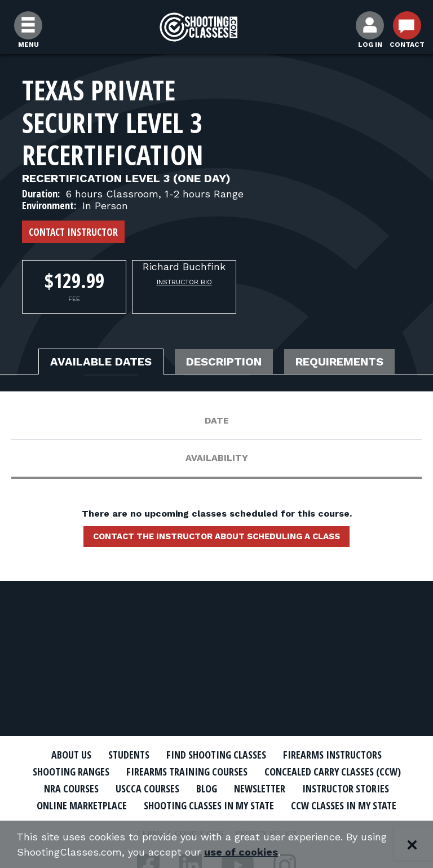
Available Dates (101, 362)
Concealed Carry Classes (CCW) (333, 772)
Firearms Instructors (332, 755)
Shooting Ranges (71, 772)
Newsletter (260, 788)
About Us (71, 755)
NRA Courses (71, 788)
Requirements (339, 362)
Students (129, 755)
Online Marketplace (82, 805)
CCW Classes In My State (344, 805)
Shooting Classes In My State (209, 805)
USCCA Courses (147, 788)
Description (224, 362)
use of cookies (241, 852)
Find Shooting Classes (216, 755)
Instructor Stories (346, 788)
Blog (207, 788)
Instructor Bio (184, 282)
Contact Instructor (73, 232)
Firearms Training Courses (187, 772)
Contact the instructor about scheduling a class (216, 536)
